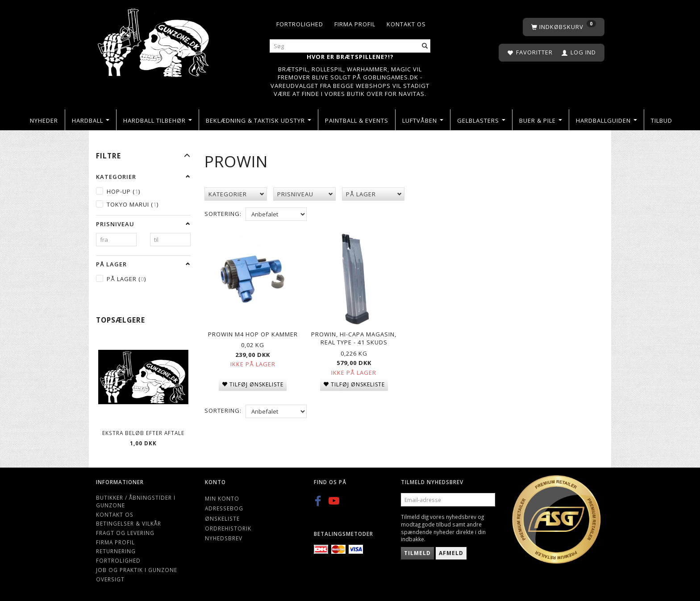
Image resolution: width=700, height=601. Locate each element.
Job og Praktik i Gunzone (137, 570)
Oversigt (110, 579)
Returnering (116, 551)
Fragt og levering (125, 533)
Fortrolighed (300, 24)
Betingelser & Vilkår (129, 523)
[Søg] (425, 46)
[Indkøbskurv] (564, 27)
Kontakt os (406, 24)
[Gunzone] (154, 40)
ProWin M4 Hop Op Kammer (253, 331)
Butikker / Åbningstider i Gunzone (136, 501)
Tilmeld (417, 553)
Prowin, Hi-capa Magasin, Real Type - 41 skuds (354, 335)
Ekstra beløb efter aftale (143, 433)
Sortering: (223, 214)
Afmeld (451, 553)
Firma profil (355, 24)
